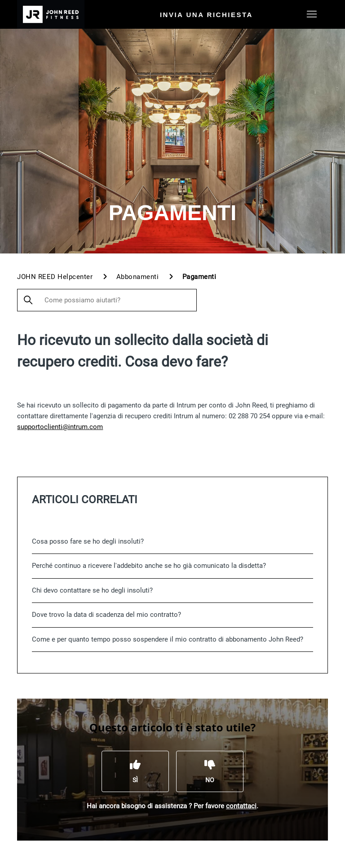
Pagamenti (199, 277)
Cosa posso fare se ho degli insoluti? (88, 541)
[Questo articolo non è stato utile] (210, 771)
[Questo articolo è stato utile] (135, 771)
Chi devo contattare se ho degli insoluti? (92, 590)
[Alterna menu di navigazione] (312, 14)
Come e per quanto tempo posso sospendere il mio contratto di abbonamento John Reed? (168, 639)
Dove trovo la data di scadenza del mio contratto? (106, 615)
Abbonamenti (138, 277)
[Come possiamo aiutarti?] (107, 300)
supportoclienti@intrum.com (60, 427)
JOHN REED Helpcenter (55, 277)
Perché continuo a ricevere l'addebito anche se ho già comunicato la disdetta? (149, 566)
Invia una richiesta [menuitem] (206, 15)
